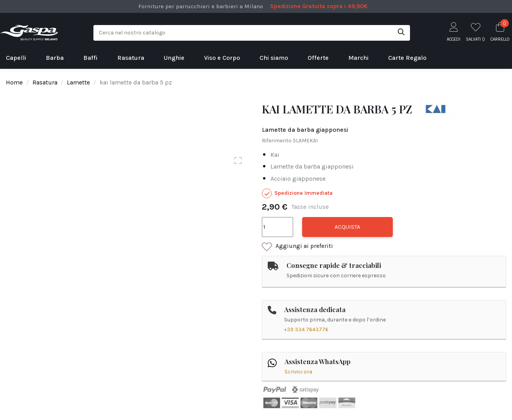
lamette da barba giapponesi (312, 166)
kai (275, 155)
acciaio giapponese (298, 179)
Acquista (347, 227)
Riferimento (277, 141)
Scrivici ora (298, 372)
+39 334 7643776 (306, 329)
